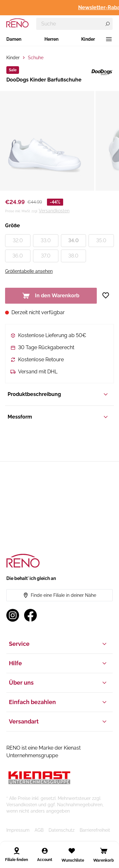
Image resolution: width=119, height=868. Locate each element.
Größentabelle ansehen (29, 271)
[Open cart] (104, 851)
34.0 (73, 240)
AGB (39, 830)
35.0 (101, 240)
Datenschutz (62, 830)
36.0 (18, 256)
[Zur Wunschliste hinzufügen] (108, 295)
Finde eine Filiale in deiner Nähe (60, 595)
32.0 (18, 240)
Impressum (18, 830)
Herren (51, 39)
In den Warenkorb (51, 296)
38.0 (73, 256)
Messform (58, 417)
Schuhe (36, 58)
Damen (14, 39)
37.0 (46, 256)
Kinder (88, 39)
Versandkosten (54, 211)
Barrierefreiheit (95, 830)
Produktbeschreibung (58, 394)
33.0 (46, 240)
